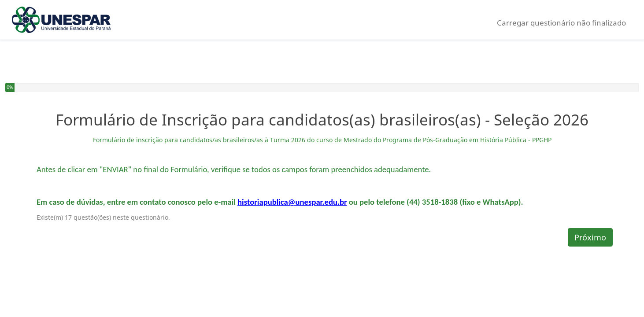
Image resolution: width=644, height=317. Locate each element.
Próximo (590, 237)
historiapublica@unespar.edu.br (292, 202)
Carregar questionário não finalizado (561, 23)
